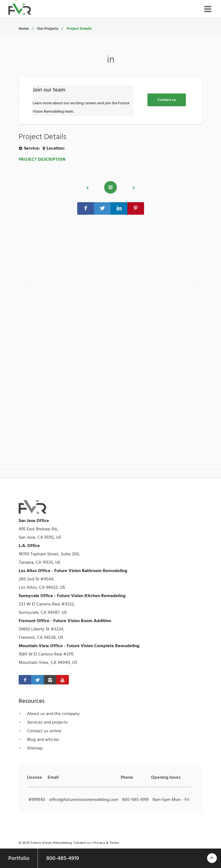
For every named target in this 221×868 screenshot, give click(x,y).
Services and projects (47, 722)
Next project (131, 189)
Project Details (79, 29)
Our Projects (48, 29)
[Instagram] (50, 680)
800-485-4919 (135, 800)
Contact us (167, 100)
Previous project (90, 189)
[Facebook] (25, 680)
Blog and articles (43, 740)
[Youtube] (63, 680)
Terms (115, 843)
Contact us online (44, 731)
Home (24, 29)
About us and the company (53, 714)
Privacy (99, 843)
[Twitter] (37, 680)
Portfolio (19, 858)
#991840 (37, 800)
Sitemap (35, 748)
